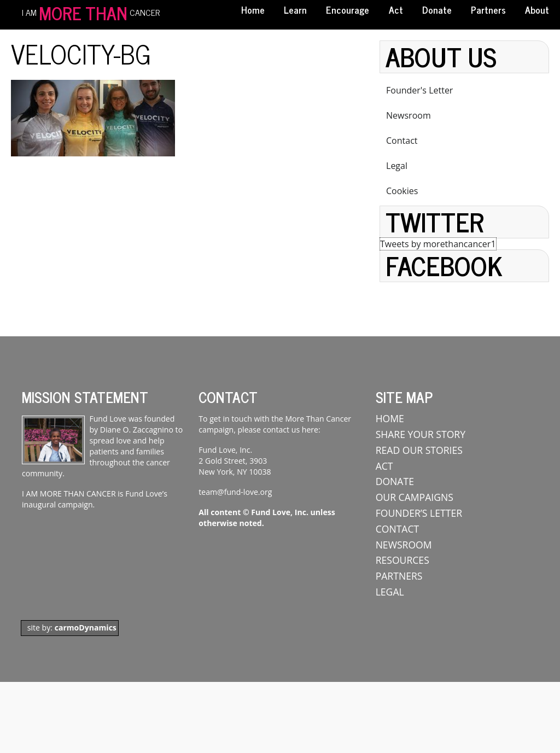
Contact (402, 141)
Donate (437, 10)
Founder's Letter (419, 90)
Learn (295, 10)
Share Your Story (421, 434)
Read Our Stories (419, 450)
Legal (397, 166)
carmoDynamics (86, 627)
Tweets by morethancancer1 (438, 244)
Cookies (402, 191)
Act (396, 10)
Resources (402, 560)
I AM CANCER (91, 11)
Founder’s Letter (419, 513)
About (537, 10)
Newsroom (409, 115)
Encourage (348, 10)
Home (253, 10)
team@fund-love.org (235, 492)
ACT (384, 466)
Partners (488, 10)
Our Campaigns (415, 497)
